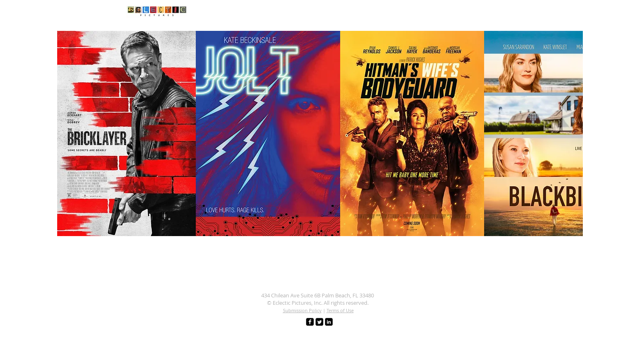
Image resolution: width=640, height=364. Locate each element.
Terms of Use (340, 310)
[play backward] (67, 133)
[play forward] (573, 133)
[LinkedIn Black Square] (329, 322)
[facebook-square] (310, 322)
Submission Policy (302, 310)
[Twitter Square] (319, 322)
